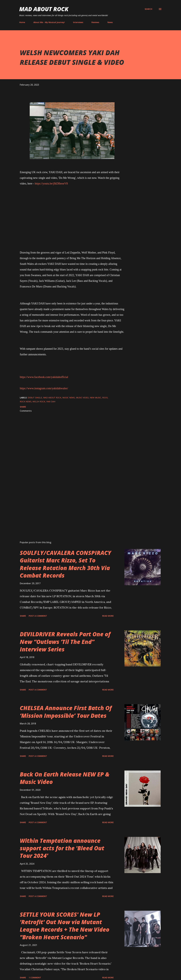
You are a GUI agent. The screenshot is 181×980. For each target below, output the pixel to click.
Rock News (26, 402)
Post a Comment (38, 616)
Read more (108, 616)
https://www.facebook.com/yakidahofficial (44, 377)
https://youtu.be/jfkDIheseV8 (51, 183)
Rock (105, 398)
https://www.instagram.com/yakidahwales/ (44, 388)
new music (95, 398)
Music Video (82, 398)
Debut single (35, 398)
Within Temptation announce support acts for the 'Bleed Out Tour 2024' (62, 848)
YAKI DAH (51, 402)
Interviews (78, 22)
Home (22, 22)
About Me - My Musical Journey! (49, 22)
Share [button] (23, 407)
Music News (69, 398)
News (110, 22)
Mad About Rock (44, 9)
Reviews (95, 22)
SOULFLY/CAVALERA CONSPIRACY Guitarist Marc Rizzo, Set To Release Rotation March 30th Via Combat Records (65, 564)
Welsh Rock (39, 402)
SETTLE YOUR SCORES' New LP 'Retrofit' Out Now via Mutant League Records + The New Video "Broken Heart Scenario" (65, 926)
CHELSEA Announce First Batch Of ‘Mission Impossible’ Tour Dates (66, 712)
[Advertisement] (68, 506)
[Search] (148, 9)
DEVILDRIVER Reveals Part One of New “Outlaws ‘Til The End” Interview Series (65, 642)
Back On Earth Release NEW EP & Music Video (65, 778)
